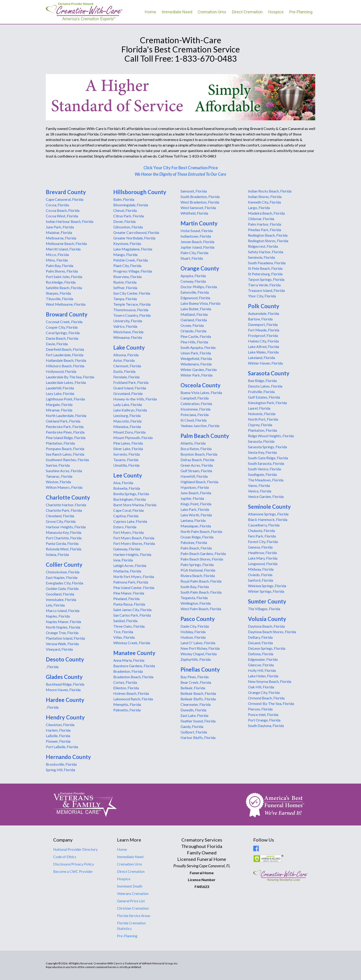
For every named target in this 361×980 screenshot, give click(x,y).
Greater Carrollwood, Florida (136, 232)
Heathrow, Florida (262, 553)
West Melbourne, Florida (66, 304)
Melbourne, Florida (61, 238)
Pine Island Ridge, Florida (66, 438)
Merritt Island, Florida (63, 249)
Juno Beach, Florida (196, 493)
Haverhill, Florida (194, 476)
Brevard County (66, 192)
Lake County (129, 347)
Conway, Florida (193, 281)
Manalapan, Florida (196, 526)
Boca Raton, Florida (196, 449)
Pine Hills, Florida (194, 342)
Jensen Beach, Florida (197, 242)
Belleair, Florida (193, 688)
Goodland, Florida (60, 594)
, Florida (52, 667)
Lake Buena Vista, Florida (200, 303)
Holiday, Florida (193, 632)
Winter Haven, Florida (265, 363)
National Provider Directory (75, 849)
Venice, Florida (260, 491)
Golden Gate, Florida (62, 588)
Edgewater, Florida (263, 659)
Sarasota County (269, 373)
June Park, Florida (60, 227)
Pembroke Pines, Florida (65, 432)
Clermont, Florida (127, 366)
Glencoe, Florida (261, 665)
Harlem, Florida (58, 730)
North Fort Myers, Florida (134, 576)
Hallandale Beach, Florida (66, 360)
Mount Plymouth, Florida (133, 438)
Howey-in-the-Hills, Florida (135, 399)
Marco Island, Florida (63, 611)
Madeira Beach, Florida (266, 213)
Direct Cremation (247, 12)
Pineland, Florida (126, 599)
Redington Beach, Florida (268, 235)
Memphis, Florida (127, 704)
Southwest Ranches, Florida (67, 460)
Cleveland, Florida (60, 516)
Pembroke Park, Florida (65, 427)
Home (150, 12)
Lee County (128, 475)
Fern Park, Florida (262, 536)
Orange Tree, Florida (62, 633)
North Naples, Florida (63, 627)
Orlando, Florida (193, 331)
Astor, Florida (124, 360)
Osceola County (201, 385)
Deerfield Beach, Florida (65, 349)
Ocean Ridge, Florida (197, 537)
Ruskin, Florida (125, 282)
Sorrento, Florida (127, 454)
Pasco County (198, 619)
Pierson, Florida (260, 709)
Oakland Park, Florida (63, 421)
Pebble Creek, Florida (131, 260)
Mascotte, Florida (127, 421)
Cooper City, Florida (62, 327)
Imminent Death (130, 886)
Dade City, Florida (195, 626)
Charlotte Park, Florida (64, 510)
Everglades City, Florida (64, 583)
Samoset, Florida (194, 191)
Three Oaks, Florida (129, 626)
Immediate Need (177, 12)
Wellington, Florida (196, 603)
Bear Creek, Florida (196, 682)
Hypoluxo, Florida (195, 487)
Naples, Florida (58, 616)
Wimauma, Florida (128, 337)
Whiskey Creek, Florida (132, 643)
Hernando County (68, 757)
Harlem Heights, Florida (132, 554)
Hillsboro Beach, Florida (65, 366)
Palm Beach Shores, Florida (202, 559)
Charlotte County (68, 497)
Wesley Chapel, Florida (199, 654)
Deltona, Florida (261, 654)
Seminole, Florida (261, 257)
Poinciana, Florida (195, 415)
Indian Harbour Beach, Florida (70, 221)
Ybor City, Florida (262, 296)
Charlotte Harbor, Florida (66, 505)
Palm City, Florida (194, 253)
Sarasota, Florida (261, 441)
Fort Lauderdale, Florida (65, 355)
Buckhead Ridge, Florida (65, 684)
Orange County (200, 268)
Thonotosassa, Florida (131, 310)
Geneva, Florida (260, 547)
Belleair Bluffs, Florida (198, 699)
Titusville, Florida (60, 299)
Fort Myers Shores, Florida (134, 543)
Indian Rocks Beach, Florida (270, 191)
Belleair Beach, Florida (198, 693)
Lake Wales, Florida (263, 352)
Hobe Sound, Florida (197, 231)
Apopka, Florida (193, 276)
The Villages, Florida (264, 609)
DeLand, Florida (260, 643)
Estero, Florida (125, 527)
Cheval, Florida (125, 210)
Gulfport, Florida (194, 732)
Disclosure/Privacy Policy (74, 864)
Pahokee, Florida (194, 542)
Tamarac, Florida (59, 476)
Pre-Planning (301, 12)
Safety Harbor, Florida (266, 252)
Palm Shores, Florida (62, 271)
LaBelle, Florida (58, 736)
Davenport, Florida (263, 324)
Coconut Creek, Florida (64, 322)
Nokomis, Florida (262, 414)
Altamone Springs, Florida (268, 514)
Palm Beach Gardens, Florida (203, 553)
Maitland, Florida (194, 314)
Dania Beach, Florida (62, 338)
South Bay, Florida (195, 587)
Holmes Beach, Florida (131, 693)
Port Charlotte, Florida (64, 538)
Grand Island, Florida (130, 388)
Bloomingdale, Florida (131, 205)
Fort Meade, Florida (264, 330)
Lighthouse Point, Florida (65, 399)
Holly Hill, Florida (262, 670)
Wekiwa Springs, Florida (267, 586)
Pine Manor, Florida (129, 593)
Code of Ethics (65, 857)
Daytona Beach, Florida (266, 626)
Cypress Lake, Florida (130, 521)
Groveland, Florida (128, 393)
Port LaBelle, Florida (62, 747)
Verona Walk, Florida (62, 644)
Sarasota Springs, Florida (267, 447)
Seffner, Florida (125, 288)
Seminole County (269, 507)
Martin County (199, 223)
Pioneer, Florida (58, 741)
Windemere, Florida (196, 364)
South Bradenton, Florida (200, 197)
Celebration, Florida (196, 404)
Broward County (67, 314)
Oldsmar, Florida (261, 219)
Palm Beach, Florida (196, 548)
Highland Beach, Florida (199, 482)
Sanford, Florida (261, 580)
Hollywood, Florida (61, 371)
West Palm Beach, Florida (201, 609)
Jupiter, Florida (192, 498)
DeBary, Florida (260, 637)
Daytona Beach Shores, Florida (272, 632)
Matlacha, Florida (127, 571)
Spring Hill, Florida (60, 770)
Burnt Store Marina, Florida (135, 505)
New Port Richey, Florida (200, 648)
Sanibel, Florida (125, 621)
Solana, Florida (57, 554)
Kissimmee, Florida (195, 409)
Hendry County (65, 717)
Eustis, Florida (124, 371)
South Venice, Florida (264, 469)
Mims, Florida (57, 260)
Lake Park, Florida (195, 509)
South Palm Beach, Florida (201, 592)
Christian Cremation (133, 908)
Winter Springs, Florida (266, 591)
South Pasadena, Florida (267, 263)
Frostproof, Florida (263, 335)
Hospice (276, 12)
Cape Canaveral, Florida (65, 199)
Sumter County (267, 601)
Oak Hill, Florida (261, 687)
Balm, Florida (124, 199)
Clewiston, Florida (60, 725)
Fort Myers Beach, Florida (134, 538)
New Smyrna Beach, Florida (270, 681)
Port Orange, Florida (264, 720)
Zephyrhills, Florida (196, 659)
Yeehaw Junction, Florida (200, 426)
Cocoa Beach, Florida (63, 210)
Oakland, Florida (194, 320)
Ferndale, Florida (126, 377)
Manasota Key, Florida (64, 532)
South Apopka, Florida (198, 347)
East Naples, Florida (62, 577)
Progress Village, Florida (133, 271)
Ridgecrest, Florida (263, 246)
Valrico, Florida (125, 326)
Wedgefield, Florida (196, 358)
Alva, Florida (123, 483)
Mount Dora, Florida (129, 432)
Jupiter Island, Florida (197, 247)
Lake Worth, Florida (196, 515)
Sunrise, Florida (58, 465)
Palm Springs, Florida (197, 565)
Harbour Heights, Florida (66, 527)
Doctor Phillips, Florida (199, 287)
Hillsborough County (140, 192)
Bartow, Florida (260, 319)
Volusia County (267, 619)
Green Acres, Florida (197, 465)
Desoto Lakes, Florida (265, 386)
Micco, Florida (57, 254)
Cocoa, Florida (57, 205)
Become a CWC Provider (73, 871)
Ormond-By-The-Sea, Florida (271, 703)
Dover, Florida (124, 221)
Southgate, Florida (262, 474)
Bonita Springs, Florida (131, 494)
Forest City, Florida (263, 542)
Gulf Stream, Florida (196, 471)
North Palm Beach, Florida (201, 531)
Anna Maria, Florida (129, 660)
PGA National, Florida (198, 570)
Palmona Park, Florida (131, 582)
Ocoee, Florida (192, 325)
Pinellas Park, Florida (265, 230)
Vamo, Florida (259, 485)
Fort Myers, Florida (128, 532)
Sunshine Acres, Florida (64, 471)
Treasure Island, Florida (266, 290)
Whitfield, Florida (194, 213)
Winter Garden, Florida (199, 369)
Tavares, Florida (126, 460)
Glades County (64, 677)
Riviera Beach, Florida (198, 576)
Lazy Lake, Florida (60, 393)
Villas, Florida (124, 637)
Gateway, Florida (127, 549)
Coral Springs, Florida (63, 333)
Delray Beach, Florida (197, 460)
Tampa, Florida (125, 299)
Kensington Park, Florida (267, 403)
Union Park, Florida (196, 353)
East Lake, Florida (194, 715)
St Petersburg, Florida (265, 274)
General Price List (131, 901)
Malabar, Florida (59, 232)
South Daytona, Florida (266, 726)
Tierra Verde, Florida (264, 285)
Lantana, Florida (193, 520)
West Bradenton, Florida (200, 202)
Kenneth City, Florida (264, 202)
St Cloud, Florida (194, 420)
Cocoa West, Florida (62, 216)
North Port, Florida (263, 419)
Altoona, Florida (126, 355)
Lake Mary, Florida (263, 558)
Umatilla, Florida (126, 465)
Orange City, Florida (264, 692)
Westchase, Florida (128, 332)
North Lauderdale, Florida (66, 415)
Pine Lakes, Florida (128, 443)
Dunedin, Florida (193, 710)
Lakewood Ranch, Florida (133, 699)
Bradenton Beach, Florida (133, 677)
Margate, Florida (59, 404)
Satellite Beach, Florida (64, 288)
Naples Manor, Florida (63, 622)
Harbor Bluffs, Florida (198, 737)
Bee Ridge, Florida (262, 381)
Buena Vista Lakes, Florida (201, 392)
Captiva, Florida (126, 516)
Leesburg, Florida (127, 415)
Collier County (64, 565)
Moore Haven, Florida (63, 690)
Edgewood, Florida (195, 298)
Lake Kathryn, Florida (130, 410)
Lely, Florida (55, 605)
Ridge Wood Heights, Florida (271, 436)
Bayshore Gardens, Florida (134, 666)
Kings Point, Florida (196, 504)
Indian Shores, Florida (265, 197)
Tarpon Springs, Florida (266, 279)
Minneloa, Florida (127, 427)
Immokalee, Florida (61, 599)
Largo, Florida (259, 208)
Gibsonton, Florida (128, 227)
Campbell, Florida (195, 398)
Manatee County (134, 653)
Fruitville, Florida (261, 392)
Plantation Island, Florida (65, 638)
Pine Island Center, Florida (134, 588)
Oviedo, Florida (260, 575)
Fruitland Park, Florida (131, 382)
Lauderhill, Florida (60, 388)
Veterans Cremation (133, 893)
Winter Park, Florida (197, 375)
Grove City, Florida (61, 521)
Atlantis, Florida (193, 443)
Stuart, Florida (192, 258)
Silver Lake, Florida (128, 449)
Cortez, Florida (125, 682)
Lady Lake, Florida (128, 404)
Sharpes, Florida (58, 293)
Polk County (264, 306)
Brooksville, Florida (61, 764)
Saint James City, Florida (132, 610)
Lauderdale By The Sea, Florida (70, 377)
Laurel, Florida (259, 408)
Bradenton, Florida (128, 671)
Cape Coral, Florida (128, 510)
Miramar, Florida (59, 410)
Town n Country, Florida (132, 315)
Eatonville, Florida (195, 292)
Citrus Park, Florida (129, 216)
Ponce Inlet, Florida (263, 714)
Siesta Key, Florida (262, 452)
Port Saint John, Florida (64, 277)
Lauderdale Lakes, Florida (66, 382)
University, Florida (128, 321)
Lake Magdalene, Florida (133, 249)
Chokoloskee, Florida (63, 572)
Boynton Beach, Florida (199, 454)
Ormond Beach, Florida (266, 698)
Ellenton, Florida (126, 688)
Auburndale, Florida (263, 313)
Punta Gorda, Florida (62, 543)
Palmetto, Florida (127, 710)
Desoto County (65, 659)
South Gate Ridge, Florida (268, 458)
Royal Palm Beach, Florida (201, 581)
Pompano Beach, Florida (65, 449)
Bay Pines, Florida (195, 677)
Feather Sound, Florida (198, 721)
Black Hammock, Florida (268, 519)
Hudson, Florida (193, 637)
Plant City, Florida (127, 266)
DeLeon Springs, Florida (267, 648)
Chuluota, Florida (261, 530)
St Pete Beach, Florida (265, 268)
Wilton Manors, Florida (64, 487)
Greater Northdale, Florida (134, 238)
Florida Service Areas (134, 915)
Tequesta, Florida (194, 598)
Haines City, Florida (263, 341)
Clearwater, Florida (196, 704)
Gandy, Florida (192, 726)
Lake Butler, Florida (196, 309)
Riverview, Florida (127, 277)
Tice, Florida (123, 632)
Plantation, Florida (60, 443)
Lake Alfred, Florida (263, 346)
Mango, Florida (125, 254)
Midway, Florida (261, 569)
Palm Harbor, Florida (265, 224)
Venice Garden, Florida (266, 496)
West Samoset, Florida (198, 208)
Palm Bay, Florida (60, 266)
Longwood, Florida (263, 564)
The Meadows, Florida (266, 480)
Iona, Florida (123, 560)
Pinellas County (200, 669)
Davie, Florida (57, 344)
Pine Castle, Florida (196, 336)
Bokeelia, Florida (127, 488)
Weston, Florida (58, 482)
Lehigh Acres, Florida (130, 565)
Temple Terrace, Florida (132, 304)
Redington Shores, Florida (268, 241)
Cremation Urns (212, 12)
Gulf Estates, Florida (264, 397)
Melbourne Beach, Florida (66, 243)
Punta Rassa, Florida (129, 604)
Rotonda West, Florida (64, 549)
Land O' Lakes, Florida (198, 643)
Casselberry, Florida (264, 525)
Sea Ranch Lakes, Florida (65, 454)
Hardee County (65, 700)
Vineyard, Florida (59, 649)
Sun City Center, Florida (132, 293)
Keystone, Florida (127, 243)
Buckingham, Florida (130, 499)
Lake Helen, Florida (263, 676)
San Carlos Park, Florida (132, 615)
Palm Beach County (205, 436)
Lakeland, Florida (261, 358)
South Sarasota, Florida (266, 463)
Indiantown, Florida (196, 236)
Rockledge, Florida (61, 282)
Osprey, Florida (260, 425)
